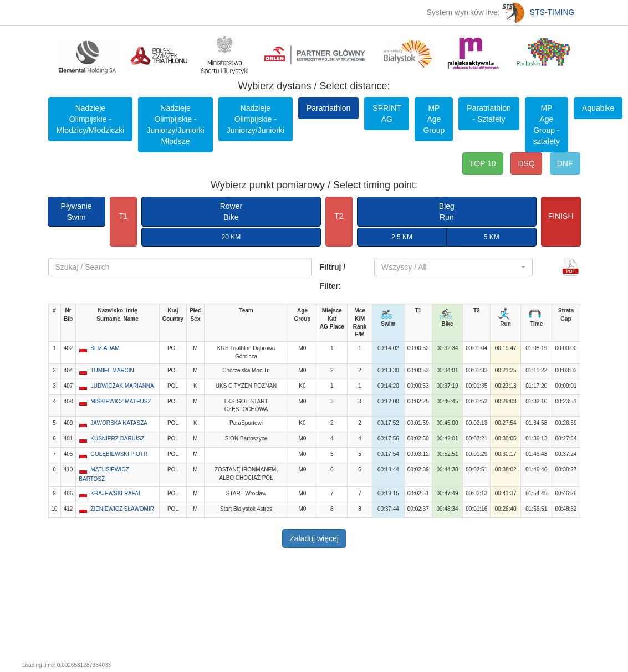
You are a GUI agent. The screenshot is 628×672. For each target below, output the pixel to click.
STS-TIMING (538, 12)
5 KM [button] (492, 237)
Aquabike (598, 108)
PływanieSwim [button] (76, 212)
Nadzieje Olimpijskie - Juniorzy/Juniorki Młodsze (175, 125)
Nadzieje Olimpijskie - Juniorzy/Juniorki (256, 119)
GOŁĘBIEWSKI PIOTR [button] (119, 454)
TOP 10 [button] (483, 163)
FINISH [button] (561, 216)
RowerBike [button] (231, 212)
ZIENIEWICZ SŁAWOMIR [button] (122, 509)
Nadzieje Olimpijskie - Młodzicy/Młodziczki (91, 119)
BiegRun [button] (447, 212)
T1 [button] (123, 216)
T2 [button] (339, 216)
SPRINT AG (387, 114)
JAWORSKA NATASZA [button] (119, 423)
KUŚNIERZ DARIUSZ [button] (117, 438)
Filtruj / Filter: (333, 276)
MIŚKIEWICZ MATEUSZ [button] (121, 401)
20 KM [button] (231, 237)
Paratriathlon (328, 108)
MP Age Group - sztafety (547, 125)
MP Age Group (434, 119)
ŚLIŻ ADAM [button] (105, 348)
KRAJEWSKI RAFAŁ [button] (116, 493)
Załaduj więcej (314, 538)
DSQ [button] (526, 163)
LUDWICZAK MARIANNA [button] (122, 386)
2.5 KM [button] (402, 237)
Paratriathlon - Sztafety (489, 114)
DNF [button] (565, 163)
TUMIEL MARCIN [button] (112, 370)
